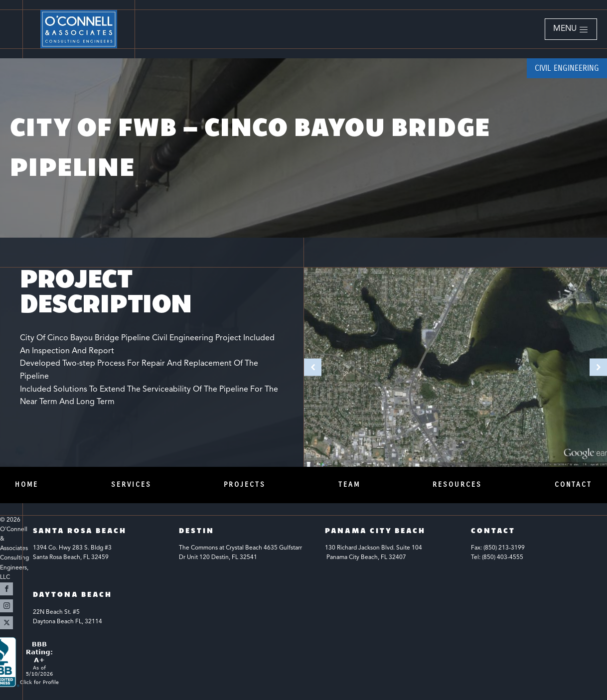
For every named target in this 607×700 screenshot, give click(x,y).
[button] (571, 29)
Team (349, 485)
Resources (457, 485)
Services (131, 485)
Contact (573, 485)
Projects (245, 485)
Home (27, 485)
